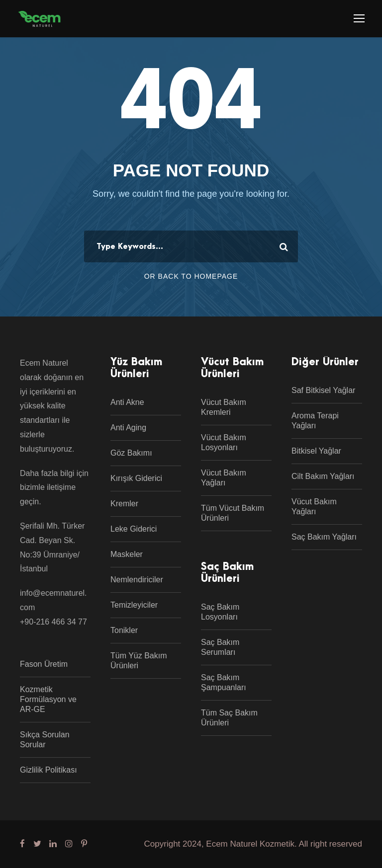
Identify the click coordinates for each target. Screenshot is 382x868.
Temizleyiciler (134, 605)
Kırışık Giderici (136, 478)
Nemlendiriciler (137, 580)
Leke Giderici (134, 529)
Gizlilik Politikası (48, 770)
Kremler (124, 504)
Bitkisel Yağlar (316, 451)
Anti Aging (128, 428)
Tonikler (124, 630)
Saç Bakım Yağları (324, 537)
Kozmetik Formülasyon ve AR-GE (48, 699)
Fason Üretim (44, 664)
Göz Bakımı (131, 453)
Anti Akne (127, 402)
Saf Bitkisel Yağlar (323, 390)
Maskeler (127, 554)
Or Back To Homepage (191, 276)
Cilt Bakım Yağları (323, 476)
